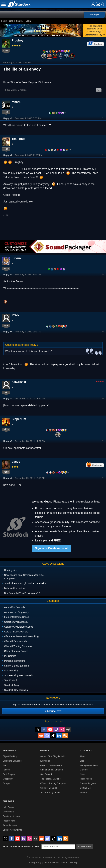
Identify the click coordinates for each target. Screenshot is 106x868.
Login (28, 21)
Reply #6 (8, 441)
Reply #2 (8, 155)
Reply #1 (8, 118)
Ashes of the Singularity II (52, 756)
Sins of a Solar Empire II (52, 770)
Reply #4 (8, 332)
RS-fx (16, 315)
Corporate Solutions (12, 761)
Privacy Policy (35, 862)
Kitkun (16, 258)
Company (86, 750)
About (83, 756)
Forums (84, 792)
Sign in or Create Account (51, 548)
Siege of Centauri (49, 788)
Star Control (46, 774)
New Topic (94, 15)
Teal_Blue (19, 139)
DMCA (64, 862)
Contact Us (85, 788)
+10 (6, 112)
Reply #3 (8, 275)
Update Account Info (12, 830)
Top (103, 118)
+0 (6, 392)
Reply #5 (8, 398)
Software (9, 750)
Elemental (45, 761)
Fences (6, 770)
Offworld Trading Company (53, 783)
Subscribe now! (53, 711)
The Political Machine (51, 779)
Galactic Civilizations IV (51, 765)
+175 (6, 268)
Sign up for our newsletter (21, 846)
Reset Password (10, 825)
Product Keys (9, 821)
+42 (6, 149)
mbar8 (16, 102)
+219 (6, 429)
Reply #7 (8, 478)
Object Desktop (10, 756)
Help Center (8, 807)
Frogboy (18, 40)
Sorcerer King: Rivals (50, 792)
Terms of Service (51, 862)
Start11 (6, 765)
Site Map (73, 862)
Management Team (89, 765)
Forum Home (7, 21)
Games (45, 750)
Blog (82, 761)
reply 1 (34, 345)
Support (8, 801)
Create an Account (11, 816)
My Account (8, 812)
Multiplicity (8, 779)
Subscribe (85, 847)
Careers (84, 770)
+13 (6, 325)
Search (19, 21)
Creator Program (88, 783)
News (83, 774)
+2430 (6, 51)
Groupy (6, 783)
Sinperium (19, 419)
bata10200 (19, 382)
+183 (6, 472)
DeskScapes (9, 774)
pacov (16, 462)
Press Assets (86, 779)
